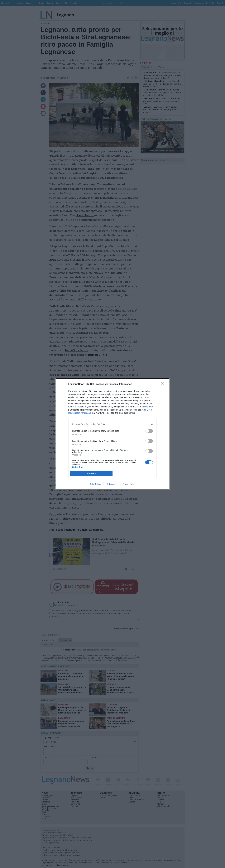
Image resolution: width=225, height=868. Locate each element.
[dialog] (113, 434)
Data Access (112, 484)
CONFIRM (91, 473)
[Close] (163, 384)
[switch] (149, 431)
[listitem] (113, 424)
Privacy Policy (129, 484)
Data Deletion (96, 484)
